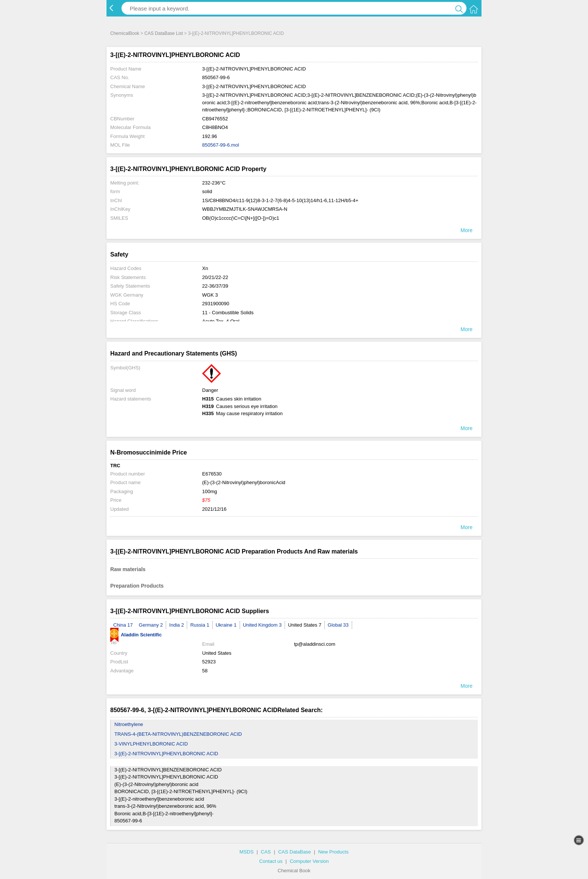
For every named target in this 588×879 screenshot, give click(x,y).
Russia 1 (200, 625)
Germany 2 (151, 625)
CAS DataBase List (164, 33)
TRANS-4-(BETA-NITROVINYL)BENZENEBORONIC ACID (178, 734)
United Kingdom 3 (262, 625)
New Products (333, 852)
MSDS (247, 852)
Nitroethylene (129, 724)
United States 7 (305, 625)
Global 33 (338, 625)
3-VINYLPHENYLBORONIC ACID (151, 744)
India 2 (176, 625)
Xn (205, 268)
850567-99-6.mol (220, 145)
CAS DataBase (295, 852)
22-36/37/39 (215, 286)
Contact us (271, 861)
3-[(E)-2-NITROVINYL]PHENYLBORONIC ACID (166, 754)
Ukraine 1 (226, 625)
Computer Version (309, 861)
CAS (266, 852)
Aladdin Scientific (136, 635)
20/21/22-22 (215, 277)
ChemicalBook (125, 33)
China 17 (123, 625)
